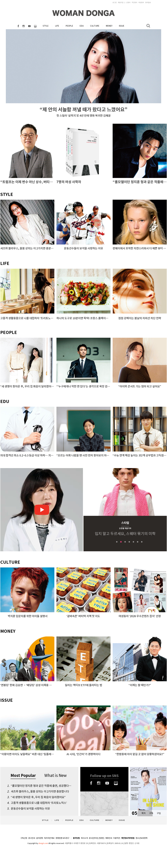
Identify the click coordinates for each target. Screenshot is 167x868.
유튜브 (29, 26)
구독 (151, 813)
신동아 (128, 3)
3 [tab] (125, 542)
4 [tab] (129, 542)
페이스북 (18, 26)
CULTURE (95, 26)
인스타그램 (24, 26)
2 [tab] (121, 542)
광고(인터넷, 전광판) (96, 838)
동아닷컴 (76, 838)
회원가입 (121, 3)
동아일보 (148, 3)
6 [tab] (138, 542)
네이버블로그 (35, 26)
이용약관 (117, 838)
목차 (144, 813)
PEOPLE (69, 26)
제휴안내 (109, 838)
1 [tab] (117, 542)
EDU (82, 26)
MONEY (109, 26)
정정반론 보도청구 (62, 838)
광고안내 (32, 838)
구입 (159, 813)
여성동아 (141, 3)
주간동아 (134, 3)
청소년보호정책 (141, 838)
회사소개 (84, 838)
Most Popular (23, 776)
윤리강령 (40, 838)
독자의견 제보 (49, 838)
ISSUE (122, 26)
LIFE (57, 26)
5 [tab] (133, 542)
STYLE (46, 26)
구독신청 (24, 838)
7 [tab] (142, 542)
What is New (55, 775)
